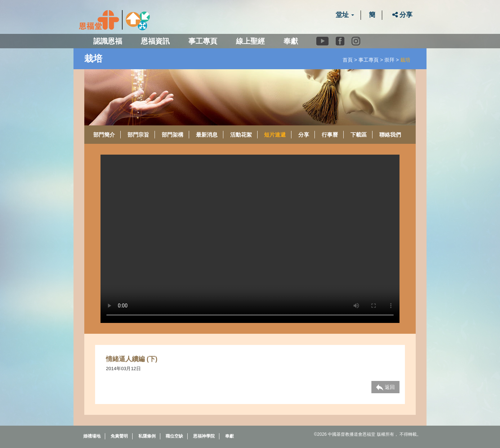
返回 (385, 387)
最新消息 (207, 135)
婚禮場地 (92, 436)
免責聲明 (119, 436)
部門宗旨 (138, 135)
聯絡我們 (390, 135)
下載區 (359, 135)
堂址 (345, 15)
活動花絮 (241, 135)
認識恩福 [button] (108, 41)
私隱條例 (147, 436)
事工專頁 (369, 60)
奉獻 (291, 41)
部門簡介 (104, 135)
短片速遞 (275, 135)
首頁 (348, 60)
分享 (402, 15)
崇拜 (389, 60)
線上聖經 (250, 41)
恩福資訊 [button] (155, 41)
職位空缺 (174, 436)
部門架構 (173, 135)
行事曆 (330, 135)
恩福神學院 (204, 436)
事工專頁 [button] (203, 41)
